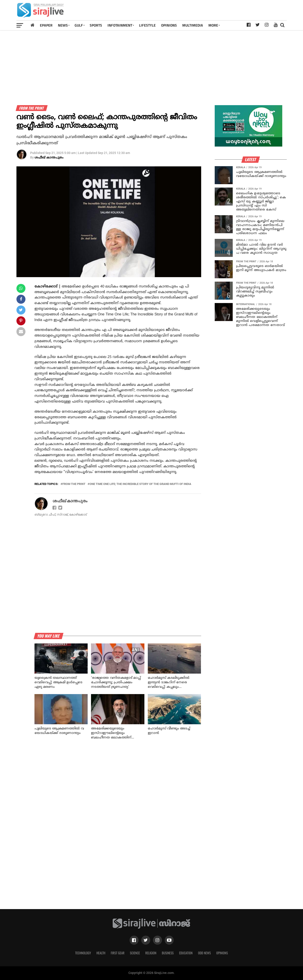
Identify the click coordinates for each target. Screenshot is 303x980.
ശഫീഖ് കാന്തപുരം (49, 158)
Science (135, 953)
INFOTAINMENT (120, 25)
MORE (213, 25)
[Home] (32, 25)
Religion (151, 953)
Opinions (222, 953)
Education (186, 953)
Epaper (46, 25)
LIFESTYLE (147, 25)
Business (168, 953)
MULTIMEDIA (193, 25)
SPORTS (96, 25)
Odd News (204, 953)
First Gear (118, 953)
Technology (83, 953)
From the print (74, 484)
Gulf (79, 25)
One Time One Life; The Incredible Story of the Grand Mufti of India (140, 484)
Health (101, 953)
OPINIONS (169, 25)
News (63, 25)
